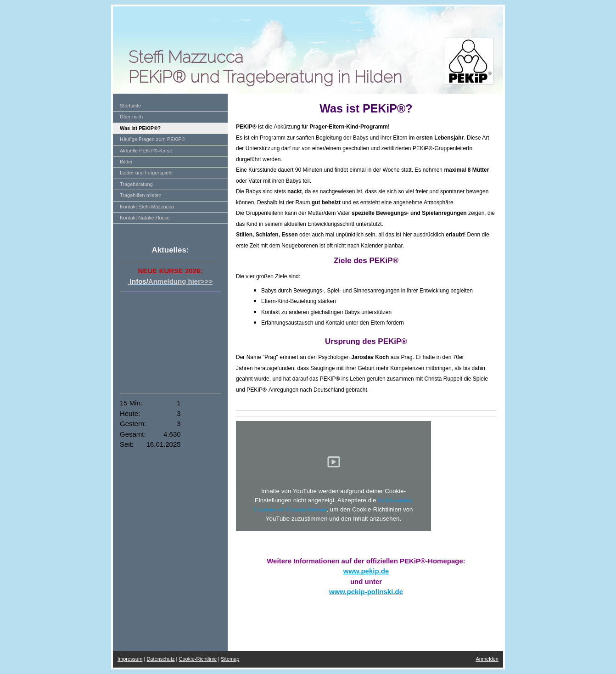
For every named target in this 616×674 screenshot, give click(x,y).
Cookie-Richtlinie (198, 659)
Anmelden (487, 659)
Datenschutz (160, 659)
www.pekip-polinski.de (366, 592)
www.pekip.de (366, 571)
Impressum (130, 659)
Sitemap (230, 659)
